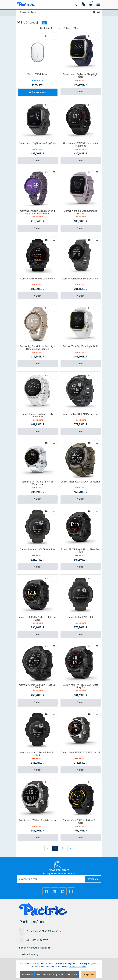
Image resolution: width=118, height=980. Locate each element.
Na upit (81, 92)
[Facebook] (46, 891)
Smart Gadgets (29, 12)
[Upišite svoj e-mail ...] (51, 879)
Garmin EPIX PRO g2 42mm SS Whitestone (38, 483)
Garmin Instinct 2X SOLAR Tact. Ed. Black (38, 686)
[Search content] (75, 4)
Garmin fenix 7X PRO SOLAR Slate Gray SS (80, 686)
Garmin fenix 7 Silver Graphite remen (38, 820)
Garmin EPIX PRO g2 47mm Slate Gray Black (81, 551)
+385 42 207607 (39, 940)
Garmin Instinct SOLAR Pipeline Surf (81, 414)
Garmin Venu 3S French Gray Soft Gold (81, 822)
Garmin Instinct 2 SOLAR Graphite (38, 549)
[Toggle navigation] (98, 4)
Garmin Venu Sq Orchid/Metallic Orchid (81, 212)
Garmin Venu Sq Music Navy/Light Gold (80, 76)
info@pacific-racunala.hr (39, 948)
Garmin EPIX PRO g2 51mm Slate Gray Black (38, 618)
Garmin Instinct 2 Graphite (80, 617)
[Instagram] (71, 891)
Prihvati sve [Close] (27, 974)
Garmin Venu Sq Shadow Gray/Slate (38, 143)
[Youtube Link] (63, 891)
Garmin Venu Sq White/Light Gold (80, 346)
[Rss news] (54, 891)
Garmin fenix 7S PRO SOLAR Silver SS (80, 753)
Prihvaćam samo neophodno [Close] (50, 974)
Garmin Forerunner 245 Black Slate (80, 279)
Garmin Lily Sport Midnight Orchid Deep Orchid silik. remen (38, 212)
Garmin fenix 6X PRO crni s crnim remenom (80, 145)
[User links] (83, 4)
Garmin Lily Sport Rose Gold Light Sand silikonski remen (38, 348)
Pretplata (93, 879)
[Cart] (91, 4)
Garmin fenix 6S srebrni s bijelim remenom (38, 415)
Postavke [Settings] (72, 974)
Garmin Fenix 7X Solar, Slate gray (38, 279)
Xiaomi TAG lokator (38, 74)
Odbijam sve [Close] (89, 974)
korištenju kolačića (78, 967)
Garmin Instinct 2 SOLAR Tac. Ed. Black (38, 754)
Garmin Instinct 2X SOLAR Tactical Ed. (80, 482)
